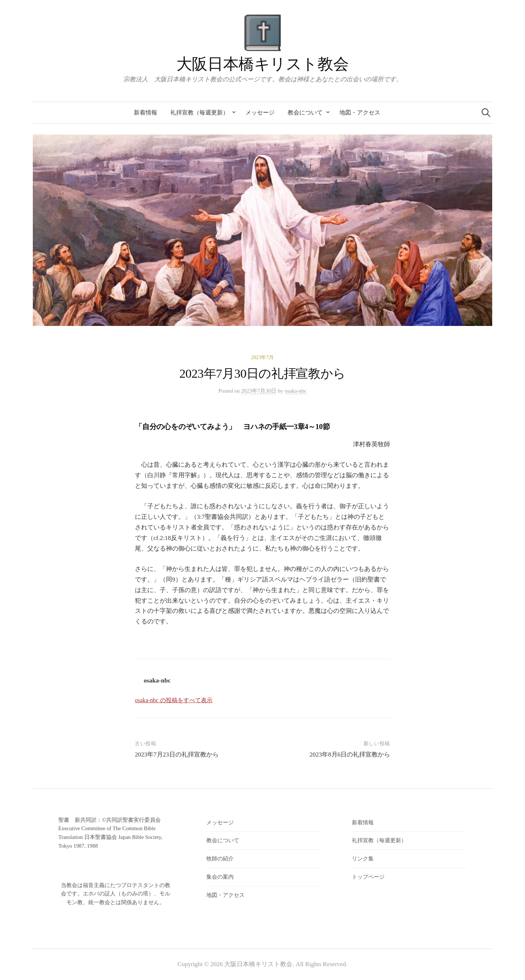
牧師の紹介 (220, 859)
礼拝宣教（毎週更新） (199, 112)
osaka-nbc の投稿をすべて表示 (174, 700)
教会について (305, 112)
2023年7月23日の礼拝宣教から (177, 755)
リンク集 (363, 859)
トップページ (368, 877)
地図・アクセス (360, 112)
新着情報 (145, 112)
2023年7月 (263, 357)
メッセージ (260, 112)
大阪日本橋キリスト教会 (262, 64)
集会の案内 (220, 877)
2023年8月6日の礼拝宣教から (353, 755)
